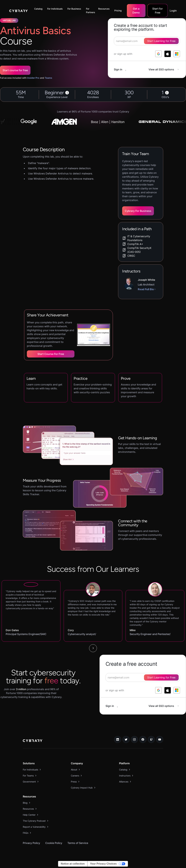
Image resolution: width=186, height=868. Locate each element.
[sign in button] (122, 69)
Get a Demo (136, 11)
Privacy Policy (31, 843)
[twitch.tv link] (151, 740)
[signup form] (143, 677)
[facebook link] (143, 740)
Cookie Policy (54, 843)
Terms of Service (78, 843)
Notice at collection (73, 864)
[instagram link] (135, 740)
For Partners (91, 10)
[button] (39, 9)
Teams (48, 78)
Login (173, 11)
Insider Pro (33, 78)
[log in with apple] (168, 54)
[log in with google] (158, 54)
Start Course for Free (51, 354)
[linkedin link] (118, 740)
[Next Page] (93, 648)
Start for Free (157, 11)
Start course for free (15, 70)
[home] (18, 11)
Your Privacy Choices (103, 864)
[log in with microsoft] (177, 54)
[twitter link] (126, 740)
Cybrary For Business (138, 211)
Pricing (118, 10)
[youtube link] (160, 740)
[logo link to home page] (33, 741)
